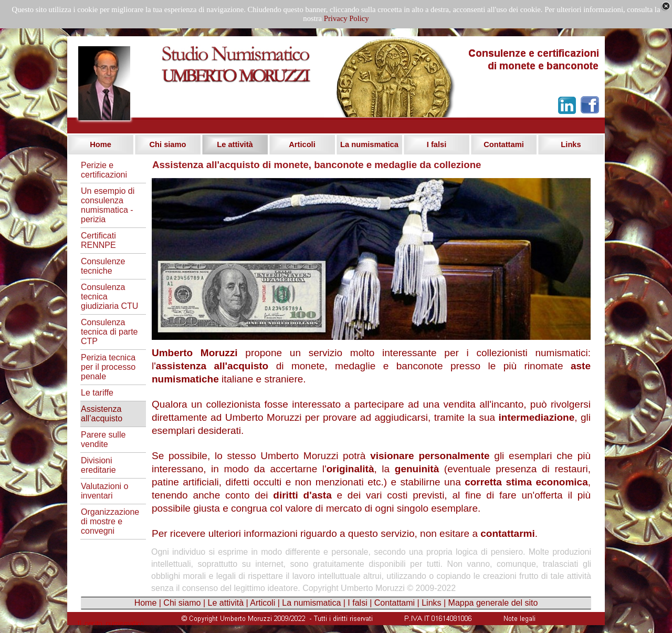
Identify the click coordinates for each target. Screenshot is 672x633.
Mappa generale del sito (493, 603)
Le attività (226, 603)
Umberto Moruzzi (195, 353)
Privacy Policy (346, 18)
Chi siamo (182, 603)
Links (431, 603)
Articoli (262, 603)
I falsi (357, 603)
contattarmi (507, 533)
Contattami (395, 603)
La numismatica (311, 603)
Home (146, 603)
